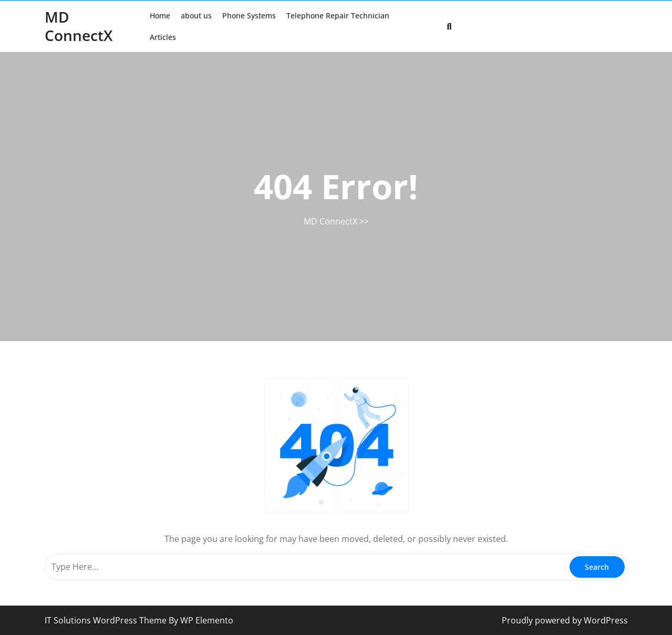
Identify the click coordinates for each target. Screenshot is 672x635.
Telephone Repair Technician (338, 16)
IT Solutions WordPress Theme (107, 620)
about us (196, 16)
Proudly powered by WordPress (565, 620)
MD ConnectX (79, 26)
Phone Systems (249, 16)
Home (160, 16)
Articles (163, 37)
